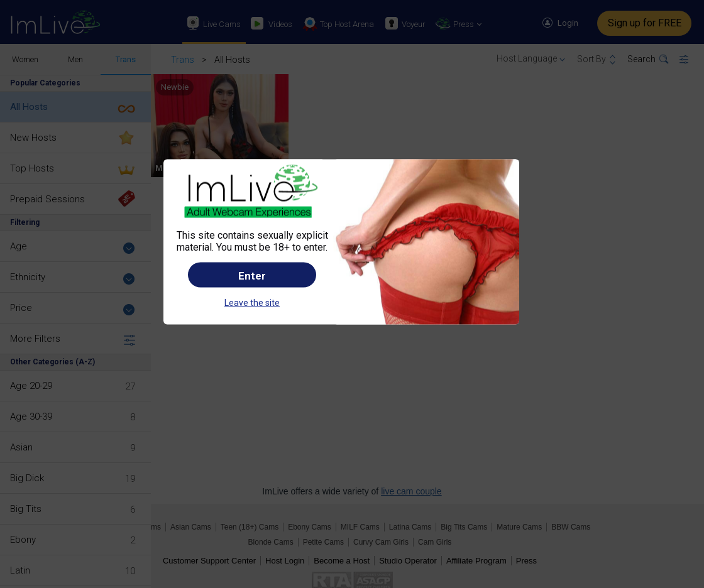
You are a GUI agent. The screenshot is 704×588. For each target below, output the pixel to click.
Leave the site (252, 303)
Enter (252, 276)
